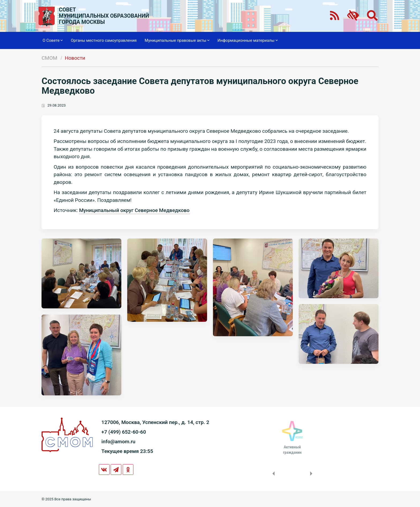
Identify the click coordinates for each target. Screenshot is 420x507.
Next (312, 474)
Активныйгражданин (292, 450)
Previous (272, 474)
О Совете (53, 40)
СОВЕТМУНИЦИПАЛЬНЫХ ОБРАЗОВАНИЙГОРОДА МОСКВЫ (104, 16)
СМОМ (49, 58)
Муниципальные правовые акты (177, 40)
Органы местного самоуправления (104, 40)
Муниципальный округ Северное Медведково (134, 210)
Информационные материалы (248, 40)
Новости (75, 58)
